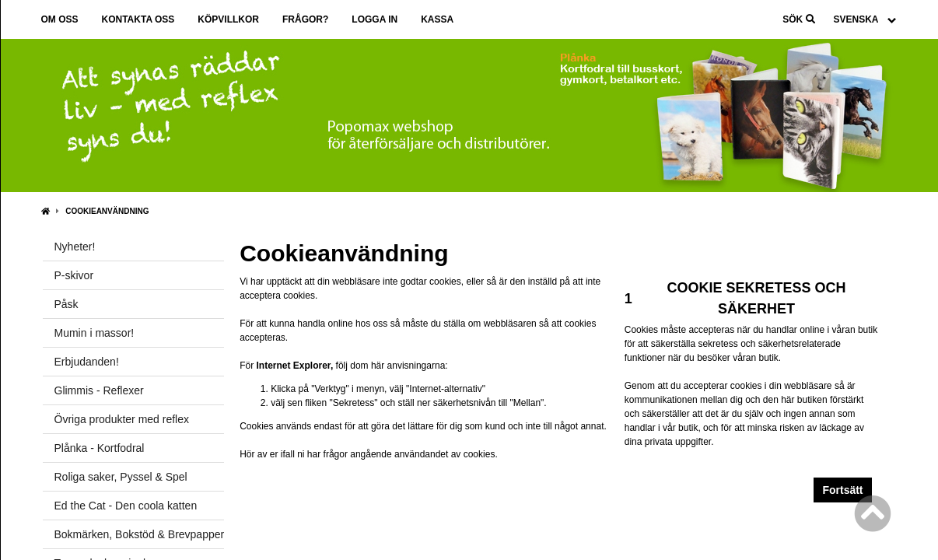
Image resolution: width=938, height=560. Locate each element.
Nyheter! (75, 247)
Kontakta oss (138, 19)
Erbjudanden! (87, 362)
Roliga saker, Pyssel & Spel (121, 477)
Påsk (66, 304)
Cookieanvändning (107, 211)
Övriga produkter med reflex (122, 419)
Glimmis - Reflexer (99, 390)
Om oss (60, 19)
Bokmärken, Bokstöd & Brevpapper (140, 534)
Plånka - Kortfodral (100, 448)
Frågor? (305, 19)
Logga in (374, 19)
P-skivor (74, 275)
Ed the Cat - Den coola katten (126, 506)
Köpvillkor (228, 19)
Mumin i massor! (94, 333)
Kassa (437, 19)
